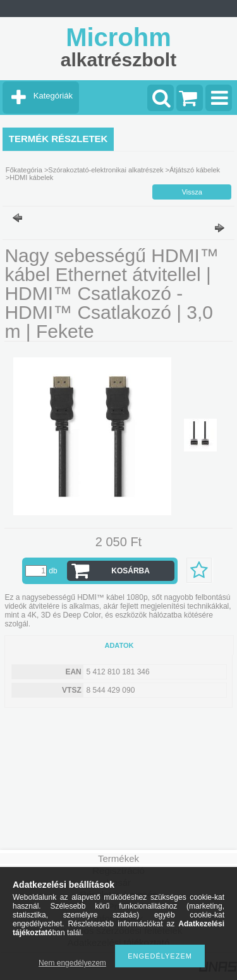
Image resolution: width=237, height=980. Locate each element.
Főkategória (24, 170)
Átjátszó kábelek (195, 170)
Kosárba (131, 571)
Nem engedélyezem (72, 963)
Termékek (118, 858)
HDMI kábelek (31, 177)
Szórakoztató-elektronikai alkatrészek (106, 170)
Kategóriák (53, 96)
